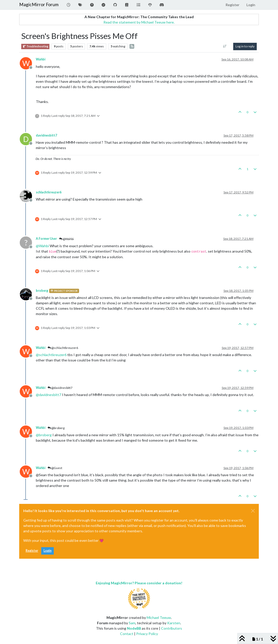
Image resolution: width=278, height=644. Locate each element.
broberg (42, 291)
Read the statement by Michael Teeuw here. (139, 22)
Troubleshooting (35, 46)
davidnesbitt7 (46, 135)
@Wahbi (66, 239)
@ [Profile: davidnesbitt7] (49, 395)
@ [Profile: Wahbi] (42, 246)
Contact (127, 634)
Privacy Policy (147, 634)
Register (32, 551)
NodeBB (134, 628)
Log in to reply (245, 46)
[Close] (253, 511)
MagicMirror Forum (39, 4)
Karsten (174, 623)
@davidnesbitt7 (60, 388)
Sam (132, 623)
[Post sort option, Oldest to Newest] (225, 46)
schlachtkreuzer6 (49, 192)
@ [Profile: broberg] (44, 435)
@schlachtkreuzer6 (63, 348)
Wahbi (41, 59)
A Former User (46, 239)
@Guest (55, 468)
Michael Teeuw (159, 617)
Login (47, 551)
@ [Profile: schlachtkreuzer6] (51, 355)
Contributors (172, 628)
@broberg (56, 428)
